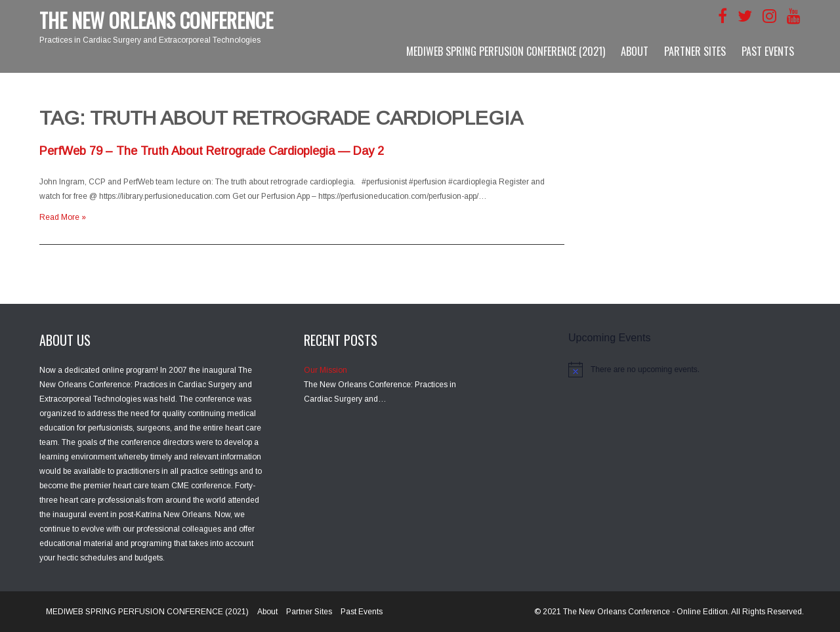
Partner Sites (695, 51)
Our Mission (325, 370)
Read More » (63, 217)
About (635, 51)
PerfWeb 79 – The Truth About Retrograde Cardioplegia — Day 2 (212, 151)
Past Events (768, 51)
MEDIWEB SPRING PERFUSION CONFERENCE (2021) (506, 51)
